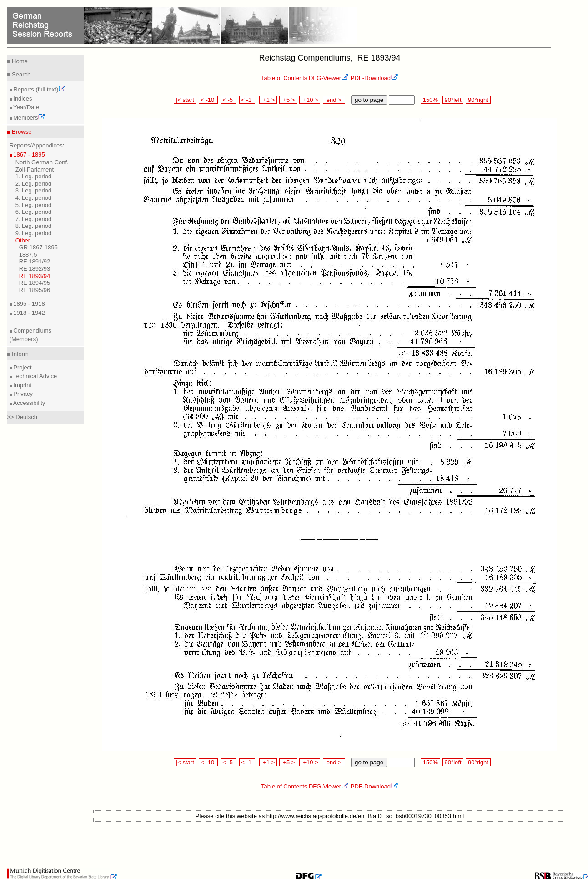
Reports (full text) (39, 89)
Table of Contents (284, 78)
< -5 (229, 100)
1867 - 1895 (28, 154)
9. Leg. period (34, 233)
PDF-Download (374, 78)
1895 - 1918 (28, 304)
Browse (21, 132)
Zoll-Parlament (35, 169)
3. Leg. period (34, 190)
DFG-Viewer (329, 78)
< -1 (247, 100)
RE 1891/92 (35, 261)
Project (22, 367)
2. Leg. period (34, 184)
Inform (19, 354)
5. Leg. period (34, 205)
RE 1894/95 (35, 283)
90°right (478, 100)
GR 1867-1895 (38, 247)
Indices (22, 99)
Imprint (22, 385)
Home (19, 61)
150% (430, 100)
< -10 (209, 100)
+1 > (268, 100)
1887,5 (28, 255)
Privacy (22, 394)
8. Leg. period (34, 226)
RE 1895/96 (35, 290)
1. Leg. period (34, 176)
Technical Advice (35, 376)
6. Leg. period (34, 212)
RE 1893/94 (35, 276)
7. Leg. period (34, 219)
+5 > (288, 100)
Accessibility (29, 403)
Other (23, 240)
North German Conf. (42, 162)
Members (29, 118)
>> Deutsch (22, 417)
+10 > (310, 100)
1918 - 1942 (28, 313)
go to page (369, 100)
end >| (334, 100)
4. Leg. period (34, 198)
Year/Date (26, 107)
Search (20, 74)
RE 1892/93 (35, 269)
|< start (185, 100)
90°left (453, 100)
